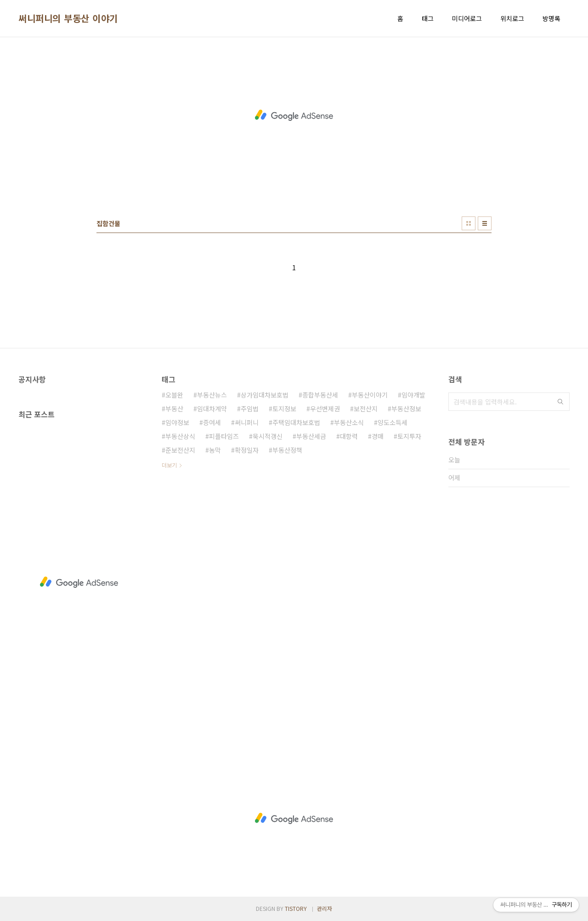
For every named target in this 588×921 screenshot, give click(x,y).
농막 (215, 450)
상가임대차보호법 (265, 395)
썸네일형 (469, 223)
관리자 (325, 908)
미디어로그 (467, 18)
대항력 (349, 436)
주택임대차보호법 (296, 422)
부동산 (174, 409)
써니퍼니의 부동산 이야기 (68, 18)
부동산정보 (406, 409)
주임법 (250, 409)
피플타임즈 (224, 436)
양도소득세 (393, 422)
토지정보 (284, 409)
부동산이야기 (370, 395)
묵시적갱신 (268, 436)
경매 (378, 436)
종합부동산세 (320, 395)
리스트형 (485, 223)
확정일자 (247, 450)
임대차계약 (212, 409)
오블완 (174, 395)
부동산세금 (311, 436)
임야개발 (413, 395)
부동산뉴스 (212, 395)
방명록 (551, 18)
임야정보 (177, 422)
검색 (560, 402)
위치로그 (512, 18)
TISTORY (296, 908)
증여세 (212, 422)
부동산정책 (287, 450)
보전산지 (366, 409)
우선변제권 (325, 409)
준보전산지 (180, 450)
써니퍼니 (247, 422)
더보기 (169, 465)
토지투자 (409, 436)
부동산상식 (180, 436)
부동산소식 (349, 422)
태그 (428, 18)
